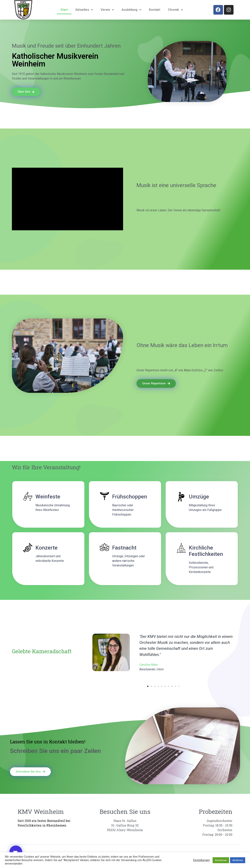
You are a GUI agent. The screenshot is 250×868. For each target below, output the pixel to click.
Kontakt (155, 10)
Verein (107, 10)
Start (64, 10)
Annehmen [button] (221, 860)
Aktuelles (84, 10)
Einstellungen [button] (201, 860)
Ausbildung (131, 10)
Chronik (175, 10)
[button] (148, 686)
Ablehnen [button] (238, 860)
